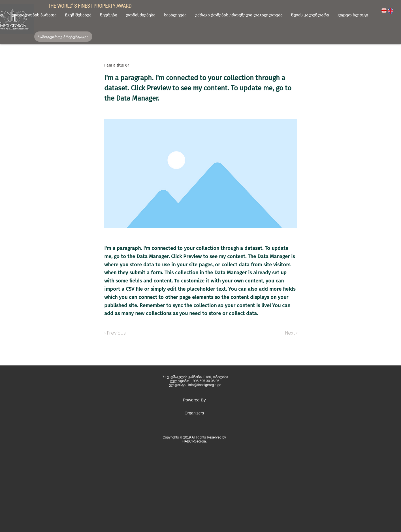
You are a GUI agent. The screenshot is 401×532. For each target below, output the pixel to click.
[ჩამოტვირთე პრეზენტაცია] (63, 37)
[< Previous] (116, 333)
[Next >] (291, 333)
